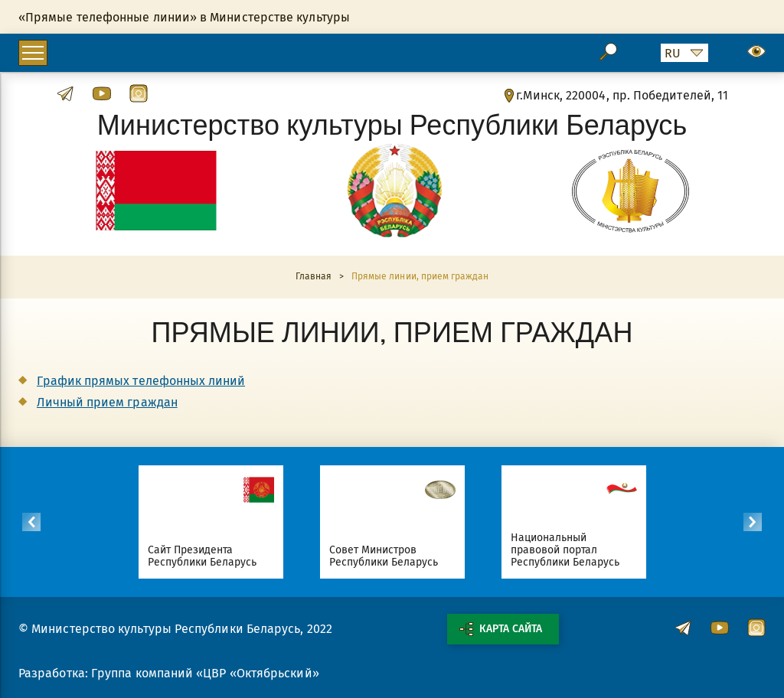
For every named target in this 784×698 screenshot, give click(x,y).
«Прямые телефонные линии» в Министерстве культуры (184, 17)
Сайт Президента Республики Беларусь (203, 556)
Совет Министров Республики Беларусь (384, 556)
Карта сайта (501, 629)
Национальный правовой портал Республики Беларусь (565, 550)
